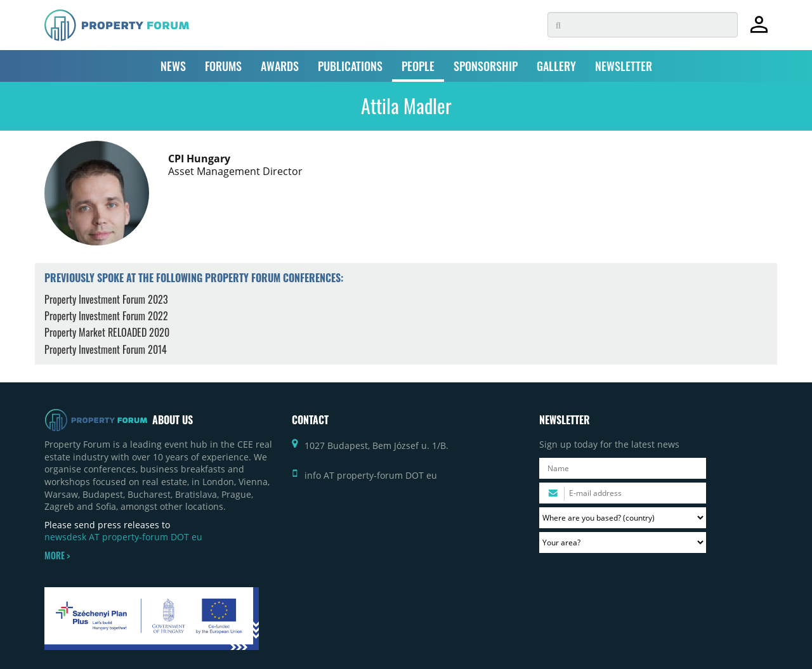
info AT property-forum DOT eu (371, 475)
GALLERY (556, 66)
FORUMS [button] (223, 66)
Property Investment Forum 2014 (106, 349)
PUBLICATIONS (350, 66)
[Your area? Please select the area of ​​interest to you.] (623, 542)
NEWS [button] (173, 66)
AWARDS (280, 66)
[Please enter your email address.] (623, 493)
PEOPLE (418, 66)
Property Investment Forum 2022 (106, 316)
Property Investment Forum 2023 (106, 299)
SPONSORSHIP (486, 66)
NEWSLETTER (624, 66)
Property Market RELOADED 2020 (107, 332)
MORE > (57, 555)
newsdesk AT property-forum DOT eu (123, 537)
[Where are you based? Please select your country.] (623, 518)
